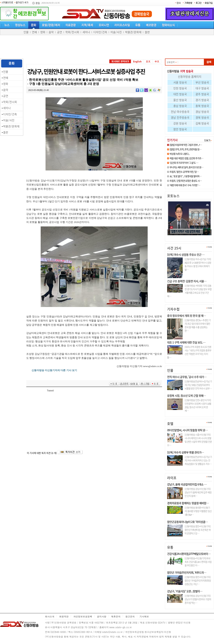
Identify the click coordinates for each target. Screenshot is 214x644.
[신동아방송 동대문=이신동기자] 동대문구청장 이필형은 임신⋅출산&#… (198, 511)
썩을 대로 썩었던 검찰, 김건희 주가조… (186, 158)
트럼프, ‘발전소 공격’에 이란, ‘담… (184, 172)
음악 (51, 32)
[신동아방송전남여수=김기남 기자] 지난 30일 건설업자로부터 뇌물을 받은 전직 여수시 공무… (198, 385)
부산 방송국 (202, 82)
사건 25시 (174, 248)
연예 (34, 32)
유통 (170, 547)
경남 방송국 (202, 112)
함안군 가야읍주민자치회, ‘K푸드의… (187, 572)
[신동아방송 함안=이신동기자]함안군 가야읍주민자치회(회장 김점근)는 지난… (198, 581)
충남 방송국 (180, 106)
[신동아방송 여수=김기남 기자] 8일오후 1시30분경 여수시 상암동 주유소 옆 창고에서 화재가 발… (198, 264)
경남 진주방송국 (180, 117)
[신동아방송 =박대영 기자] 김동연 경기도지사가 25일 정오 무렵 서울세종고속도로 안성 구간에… (189, 291)
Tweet (50, 390)
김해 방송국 (202, 123)
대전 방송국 (180, 94)
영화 (43, 32)
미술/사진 (116, 32)
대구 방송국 (202, 88)
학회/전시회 (72, 32)
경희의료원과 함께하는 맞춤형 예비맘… (188, 503)
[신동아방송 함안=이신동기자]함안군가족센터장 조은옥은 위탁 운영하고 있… (198, 530)
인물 (26, 32)
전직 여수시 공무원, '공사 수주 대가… (187, 377)
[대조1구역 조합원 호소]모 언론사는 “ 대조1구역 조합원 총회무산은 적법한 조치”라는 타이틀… (189, 352)
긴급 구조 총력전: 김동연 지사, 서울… (187, 281)
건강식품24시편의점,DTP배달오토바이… (189, 554)
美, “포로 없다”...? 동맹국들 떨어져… (185, 176)
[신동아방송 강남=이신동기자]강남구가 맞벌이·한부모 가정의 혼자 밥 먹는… (198, 599)
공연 (60, 32)
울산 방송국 (180, 100)
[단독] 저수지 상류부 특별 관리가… (185, 452)
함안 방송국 (180, 129)
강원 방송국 (180, 123)
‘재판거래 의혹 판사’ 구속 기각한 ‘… (185, 185)
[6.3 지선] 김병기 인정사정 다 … (187, 237)
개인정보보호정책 (83, 616)
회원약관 (64, 616)
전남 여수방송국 (180, 112)
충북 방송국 (202, 106)
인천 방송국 (180, 88)
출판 (147, 32)
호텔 (170, 424)
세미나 (86, 32)
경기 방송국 (202, 100)
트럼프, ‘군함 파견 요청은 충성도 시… (186, 181)
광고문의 (130, 616)
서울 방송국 (180, 82)
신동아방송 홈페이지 (190, 76)
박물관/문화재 (133, 32)
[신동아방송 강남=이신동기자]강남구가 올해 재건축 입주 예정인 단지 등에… (198, 492)
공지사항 (102, 616)
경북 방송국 (202, 117)
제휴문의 (116, 616)
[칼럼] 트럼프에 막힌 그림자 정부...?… (186, 145)
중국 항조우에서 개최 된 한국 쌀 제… (186, 316)
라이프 (172, 478)
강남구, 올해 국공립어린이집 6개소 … (187, 484)
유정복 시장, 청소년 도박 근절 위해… (186, 396)
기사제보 (144, 616)
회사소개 (50, 616)
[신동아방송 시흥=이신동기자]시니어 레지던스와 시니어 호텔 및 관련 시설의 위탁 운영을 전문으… (189, 440)
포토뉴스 (173, 196)
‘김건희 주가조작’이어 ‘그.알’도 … (184, 163)
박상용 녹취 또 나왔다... (180, 154)
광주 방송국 (202, 94)
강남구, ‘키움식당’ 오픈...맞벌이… (185, 591)
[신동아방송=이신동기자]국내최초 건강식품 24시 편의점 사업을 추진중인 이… (198, 562)
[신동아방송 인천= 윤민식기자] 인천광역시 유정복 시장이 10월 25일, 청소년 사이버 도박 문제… (198, 405)
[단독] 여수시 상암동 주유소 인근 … (186, 255)
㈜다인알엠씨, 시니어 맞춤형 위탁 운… (187, 430)
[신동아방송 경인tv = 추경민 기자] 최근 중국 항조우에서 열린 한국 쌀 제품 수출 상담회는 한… (198, 326)
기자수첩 (173, 309)
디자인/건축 (100, 32)
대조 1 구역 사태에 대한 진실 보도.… (186, 342)
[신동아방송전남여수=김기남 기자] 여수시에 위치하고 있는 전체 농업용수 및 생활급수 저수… (198, 460)
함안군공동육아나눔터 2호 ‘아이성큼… (187, 522)
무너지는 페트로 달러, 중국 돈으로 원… (186, 167)
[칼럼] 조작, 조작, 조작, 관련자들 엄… (185, 149)
